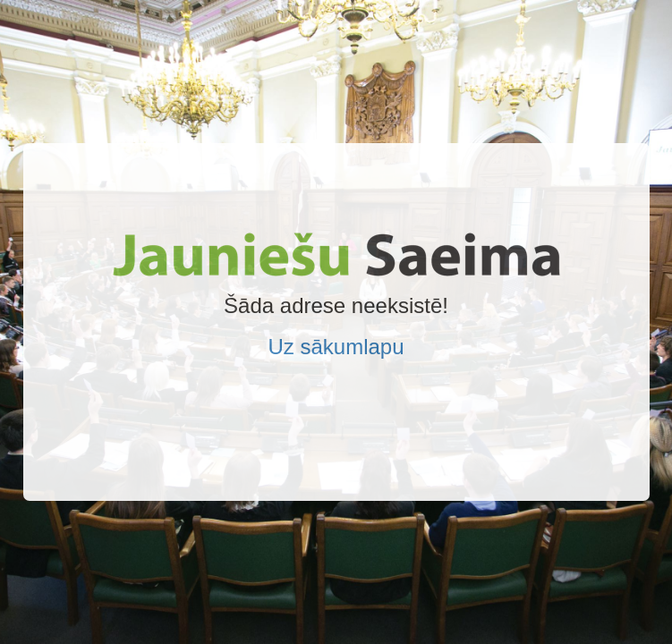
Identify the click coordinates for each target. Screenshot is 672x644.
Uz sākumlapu (336, 347)
